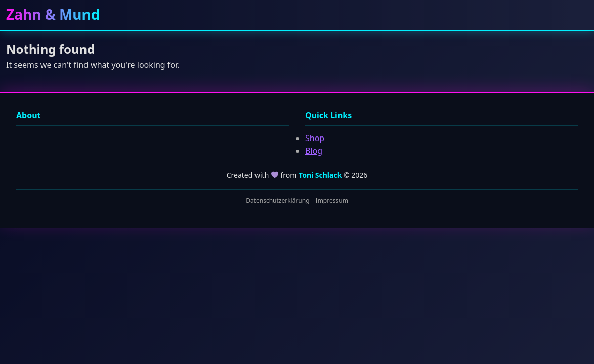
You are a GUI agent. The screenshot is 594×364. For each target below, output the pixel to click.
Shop (315, 138)
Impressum (332, 200)
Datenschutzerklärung (278, 200)
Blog (314, 151)
